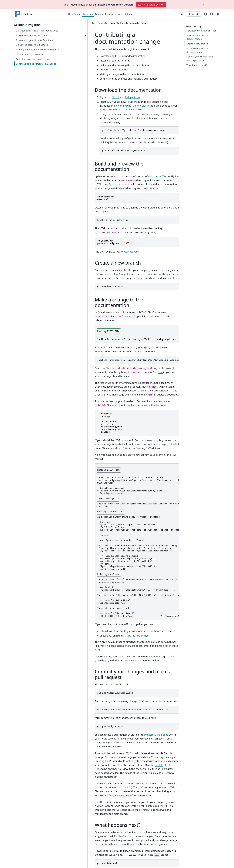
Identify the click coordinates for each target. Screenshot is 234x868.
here (114, 341)
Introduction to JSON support (31, 54)
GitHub (92, 97)
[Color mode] (205, 14)
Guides (99, 14)
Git (86, 102)
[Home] (70, 23)
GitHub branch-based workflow (146, 106)
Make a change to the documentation (197, 50)
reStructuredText (134, 163)
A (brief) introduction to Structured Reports (37, 50)
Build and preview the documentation (197, 37)
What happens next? (197, 65)
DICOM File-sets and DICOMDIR (32, 45)
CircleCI (172, 715)
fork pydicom (109, 97)
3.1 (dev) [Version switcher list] (193, 14)
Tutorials (88, 14)
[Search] (183, 14)
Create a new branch (197, 44)
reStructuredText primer (111, 597)
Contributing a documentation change (36, 64)
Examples (111, 14)
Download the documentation (201, 31)
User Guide (74, 14)
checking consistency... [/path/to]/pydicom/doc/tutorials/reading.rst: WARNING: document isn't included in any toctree (127, 329)
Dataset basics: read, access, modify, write (37, 31)
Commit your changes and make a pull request (200, 58)
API (120, 14)
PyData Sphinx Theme (199, 861)
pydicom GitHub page (133, 692)
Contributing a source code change (33, 59)
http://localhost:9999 (104, 230)
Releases (129, 14)
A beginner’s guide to (32, 35)
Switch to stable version (151, 5)
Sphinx (152, 167)
